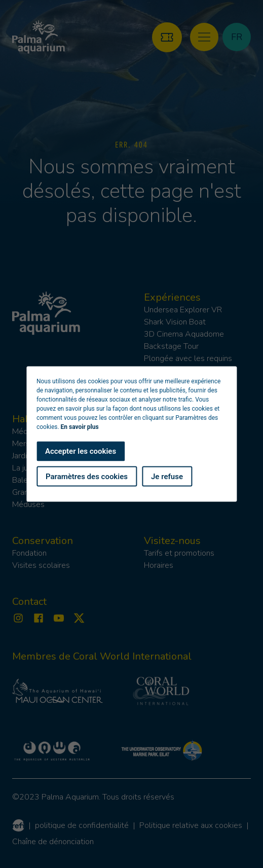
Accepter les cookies (81, 451)
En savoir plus (80, 427)
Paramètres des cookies (87, 476)
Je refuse (167, 476)
